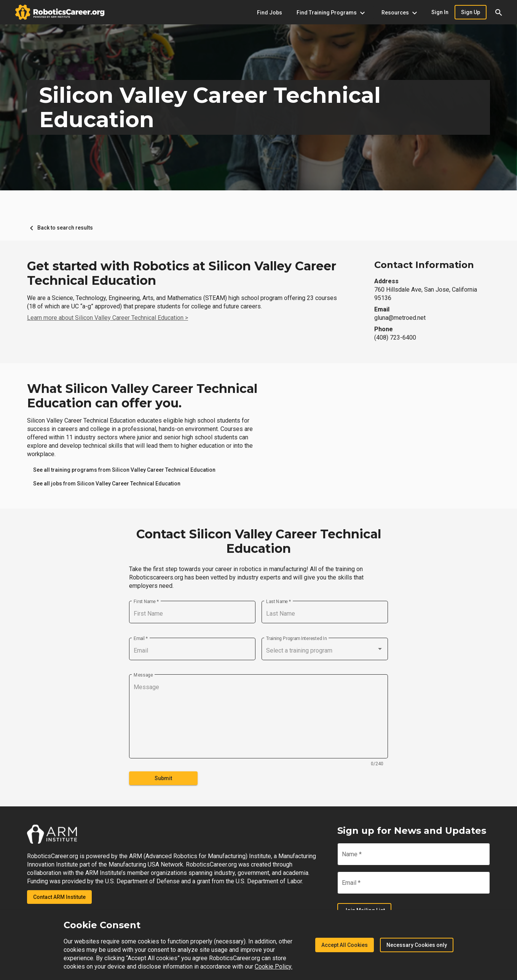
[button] (499, 12)
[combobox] (325, 651)
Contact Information (424, 265)
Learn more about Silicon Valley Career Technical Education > (108, 318)
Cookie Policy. (274, 966)
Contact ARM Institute (59, 897)
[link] (124, 470)
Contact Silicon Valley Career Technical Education (259, 541)
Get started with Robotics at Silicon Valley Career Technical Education (182, 273)
